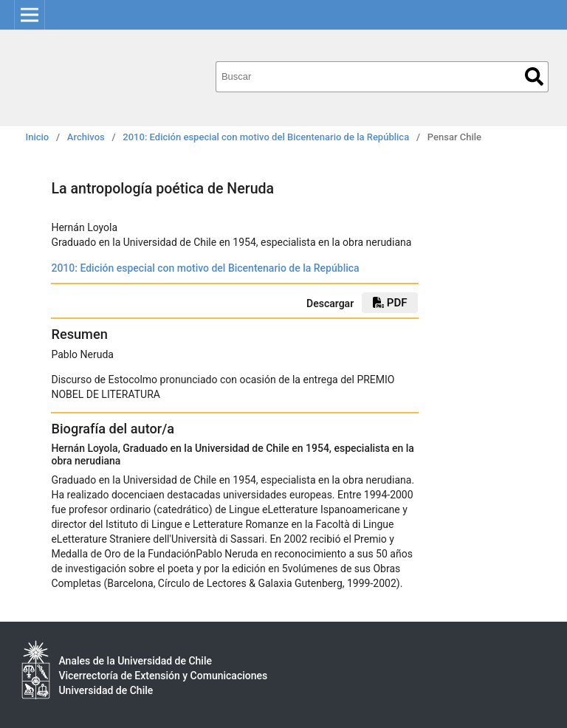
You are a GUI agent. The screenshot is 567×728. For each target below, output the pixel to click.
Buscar (534, 76)
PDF (390, 303)
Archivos (86, 137)
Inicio (38, 137)
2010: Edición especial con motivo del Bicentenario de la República (266, 137)
